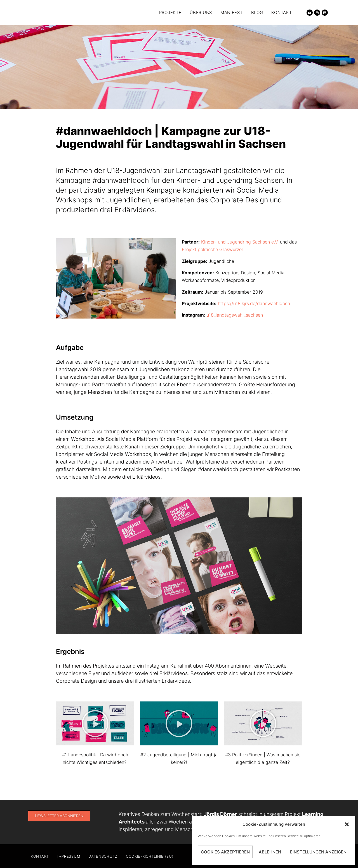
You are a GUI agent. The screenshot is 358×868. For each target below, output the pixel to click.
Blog (257, 12)
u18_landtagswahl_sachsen (235, 315)
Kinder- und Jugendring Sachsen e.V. (241, 242)
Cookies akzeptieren (225, 852)
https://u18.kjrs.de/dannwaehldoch (254, 303)
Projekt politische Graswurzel (212, 249)
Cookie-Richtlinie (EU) (150, 856)
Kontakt (282, 12)
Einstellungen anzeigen (318, 852)
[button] (347, 824)
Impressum (69, 856)
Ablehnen (270, 852)
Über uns (201, 12)
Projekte (170, 12)
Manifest (232, 12)
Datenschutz (103, 856)
